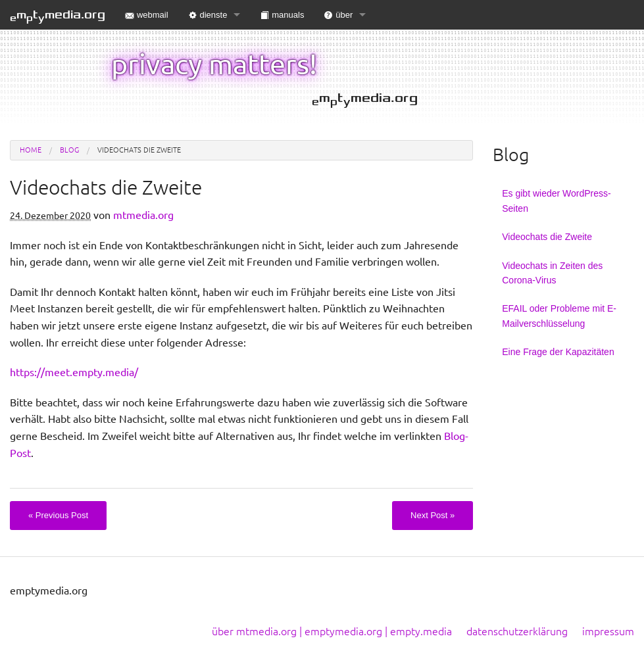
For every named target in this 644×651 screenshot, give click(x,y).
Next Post (433, 515)
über (338, 15)
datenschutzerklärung (517, 631)
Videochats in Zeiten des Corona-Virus (552, 273)
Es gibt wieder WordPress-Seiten (556, 201)
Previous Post (58, 515)
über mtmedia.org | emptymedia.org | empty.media (332, 631)
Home (31, 150)
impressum (608, 631)
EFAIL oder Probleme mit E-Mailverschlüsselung (559, 316)
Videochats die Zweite (547, 237)
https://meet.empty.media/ (74, 372)
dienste (208, 15)
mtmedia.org (58, 16)
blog (69, 150)
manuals (282, 15)
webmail (147, 15)
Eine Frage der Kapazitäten (558, 352)
